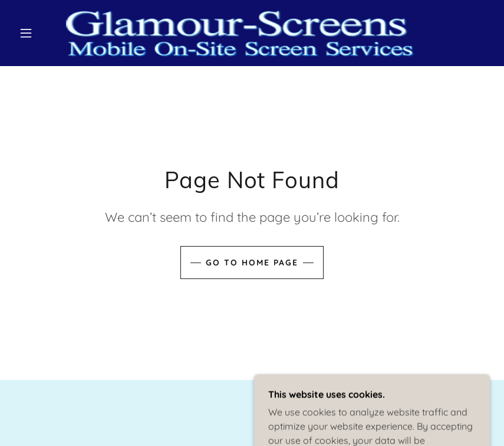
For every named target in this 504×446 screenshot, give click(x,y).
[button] (26, 33)
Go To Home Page (252, 263)
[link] (240, 33)
